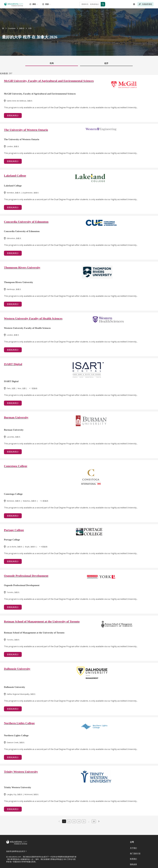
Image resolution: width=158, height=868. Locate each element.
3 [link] (74, 821)
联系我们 (133, 859)
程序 (106, 63)
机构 (52, 63)
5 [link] (84, 821)
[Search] (103, 4)
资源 (46, 4)
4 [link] (79, 821)
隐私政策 (133, 864)
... (89, 821)
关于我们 (133, 848)
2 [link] (69, 821)
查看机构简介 (13, 115)
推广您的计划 (135, 853)
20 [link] (94, 821)
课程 (34, 4)
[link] (30, 28)
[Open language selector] (134, 4)
